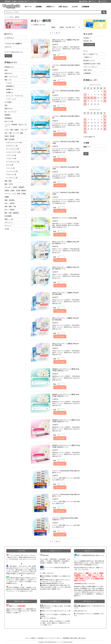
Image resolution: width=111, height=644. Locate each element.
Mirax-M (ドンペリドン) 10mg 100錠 (65, 218)
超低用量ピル (10, 86)
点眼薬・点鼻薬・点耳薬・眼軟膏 (15, 191)
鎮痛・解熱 (8, 181)
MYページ (28, 7)
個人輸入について (89, 61)
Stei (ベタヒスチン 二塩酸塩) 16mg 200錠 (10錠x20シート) (66, 242)
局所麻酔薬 (8, 118)
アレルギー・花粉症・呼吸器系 (14, 187)
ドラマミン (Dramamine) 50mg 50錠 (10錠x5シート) (66, 495)
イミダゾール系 (11, 159)
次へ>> (58, 33)
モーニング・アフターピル (15, 96)
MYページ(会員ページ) (91, 54)
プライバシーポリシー (91, 67)
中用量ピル (10, 93)
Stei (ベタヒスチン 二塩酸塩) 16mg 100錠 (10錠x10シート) (66, 268)
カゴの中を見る (89, 45)
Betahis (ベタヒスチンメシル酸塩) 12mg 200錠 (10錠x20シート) (66, 446)
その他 (7, 229)
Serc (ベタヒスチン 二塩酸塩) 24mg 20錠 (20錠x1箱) (65, 344)
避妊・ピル (8, 80)
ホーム (86, 51)
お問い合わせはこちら (81, 611)
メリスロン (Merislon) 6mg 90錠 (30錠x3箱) (66, 66)
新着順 (62, 27)
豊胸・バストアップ (11, 77)
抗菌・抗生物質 (9, 139)
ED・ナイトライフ (10, 112)
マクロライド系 (11, 175)
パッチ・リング (11, 99)
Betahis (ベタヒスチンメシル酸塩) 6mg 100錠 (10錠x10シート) (66, 370)
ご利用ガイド (50, 7)
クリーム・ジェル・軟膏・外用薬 (15, 194)
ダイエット (8, 226)
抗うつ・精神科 (9, 210)
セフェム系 (10, 165)
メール (94, 606)
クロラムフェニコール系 (14, 143)
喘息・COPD (9, 184)
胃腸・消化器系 (9, 200)
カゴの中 (102, 1)
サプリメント (9, 223)
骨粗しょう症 (9, 219)
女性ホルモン (9, 73)
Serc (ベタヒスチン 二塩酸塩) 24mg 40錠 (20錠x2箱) (65, 319)
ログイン (93, 1)
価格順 (53, 27)
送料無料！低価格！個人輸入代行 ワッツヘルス (21, 1)
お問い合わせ (63, 7)
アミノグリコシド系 (13, 149)
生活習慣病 (8, 216)
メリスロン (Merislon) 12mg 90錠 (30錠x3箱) (66, 142)
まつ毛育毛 (8, 102)
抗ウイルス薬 (9, 121)
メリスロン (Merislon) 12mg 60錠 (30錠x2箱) (66, 168)
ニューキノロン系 (12, 171)
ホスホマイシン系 (12, 146)
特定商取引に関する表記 (70, 638)
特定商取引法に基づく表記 (92, 64)
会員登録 (83, 1)
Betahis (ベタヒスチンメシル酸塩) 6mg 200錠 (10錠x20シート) (66, 395)
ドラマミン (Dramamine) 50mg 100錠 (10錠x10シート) (65, 519)
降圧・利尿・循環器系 (12, 213)
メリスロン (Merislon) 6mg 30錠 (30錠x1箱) (66, 117)
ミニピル (9, 83)
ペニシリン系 (10, 168)
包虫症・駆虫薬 (9, 136)
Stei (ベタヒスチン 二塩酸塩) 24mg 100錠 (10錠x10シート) (66, 41)
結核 (6, 70)
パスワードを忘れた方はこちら (14, 52)
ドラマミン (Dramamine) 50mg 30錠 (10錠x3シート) (66, 472)
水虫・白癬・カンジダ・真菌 (14, 133)
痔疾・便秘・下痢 (10, 207)
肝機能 (7, 197)
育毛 (6, 105)
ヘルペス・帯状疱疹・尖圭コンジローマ (16, 126)
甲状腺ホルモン (9, 67)
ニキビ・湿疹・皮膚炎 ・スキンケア (16, 130)
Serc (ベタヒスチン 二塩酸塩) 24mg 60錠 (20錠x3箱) (65, 293)
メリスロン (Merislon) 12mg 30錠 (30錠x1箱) (66, 193)
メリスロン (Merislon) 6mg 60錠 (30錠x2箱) (66, 91)
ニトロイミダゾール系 (13, 152)
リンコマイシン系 (12, 178)
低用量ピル (10, 89)
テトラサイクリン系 (13, 162)
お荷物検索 (85, 7)
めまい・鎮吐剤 (9, 203)
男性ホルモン (9, 109)
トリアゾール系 (11, 155)
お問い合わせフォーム (84, 606)
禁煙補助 (7, 115)
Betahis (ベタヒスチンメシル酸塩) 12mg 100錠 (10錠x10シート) (66, 421)
